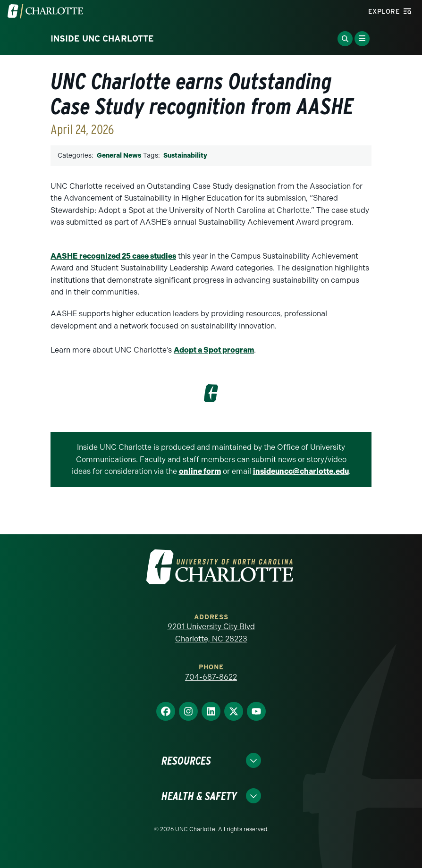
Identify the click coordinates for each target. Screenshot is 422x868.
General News (119, 156)
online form (200, 471)
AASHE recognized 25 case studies (113, 256)
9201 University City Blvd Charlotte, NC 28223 (211, 633)
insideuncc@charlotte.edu (301, 471)
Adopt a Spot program (214, 350)
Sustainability (185, 156)
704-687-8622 (211, 677)
